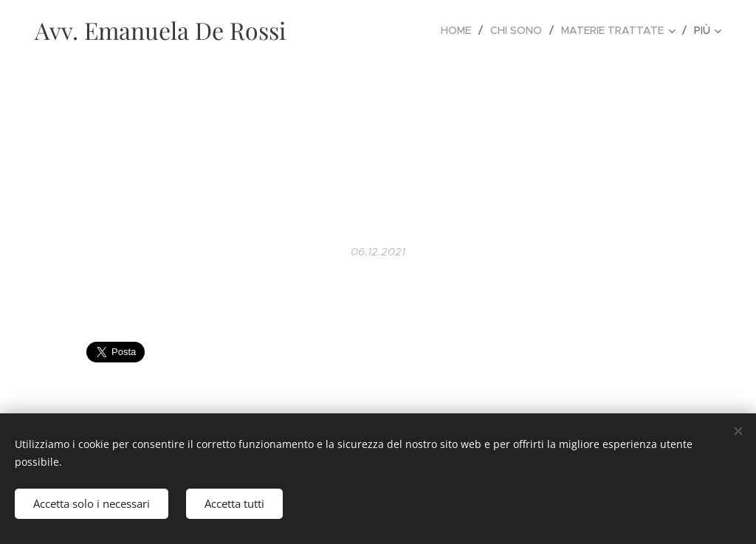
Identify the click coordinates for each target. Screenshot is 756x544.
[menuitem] (460, 30)
